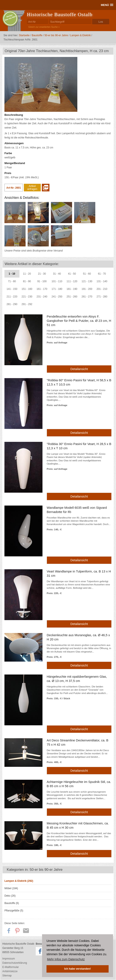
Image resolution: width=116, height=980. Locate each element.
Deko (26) (10, 896)
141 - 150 (12, 289)
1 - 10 (12, 274)
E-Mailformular (11, 967)
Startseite (24, 35)
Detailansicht (79, 369)
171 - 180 (57, 289)
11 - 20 (27, 274)
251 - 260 (72, 297)
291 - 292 (27, 304)
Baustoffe (37, 35)
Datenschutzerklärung (15, 963)
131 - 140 (102, 281)
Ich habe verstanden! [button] (78, 969)
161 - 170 (42, 289)
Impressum (9, 959)
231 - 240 (42, 297)
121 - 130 (87, 281)
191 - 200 (87, 289)
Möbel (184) (11, 888)
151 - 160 (27, 289)
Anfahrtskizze (10, 971)
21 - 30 (42, 274)
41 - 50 (72, 274)
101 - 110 (57, 281)
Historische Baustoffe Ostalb (60, 14)
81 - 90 (27, 281)
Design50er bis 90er (10, 17)
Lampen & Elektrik (80, 35)
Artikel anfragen (32, 188)
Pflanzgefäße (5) (14, 911)
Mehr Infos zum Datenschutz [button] (66, 959)
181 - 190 (72, 289)
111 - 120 (72, 281)
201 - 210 (102, 289)
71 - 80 (12, 281)
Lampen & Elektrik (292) (19, 881)
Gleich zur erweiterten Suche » (44, 27)
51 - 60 (87, 274)
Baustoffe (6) (12, 903)
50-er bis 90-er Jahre (56, 35)
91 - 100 (42, 281)
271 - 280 (102, 297)
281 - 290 (12, 304)
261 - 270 (87, 297)
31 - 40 (57, 274)
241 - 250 (57, 297)
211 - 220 (12, 297)
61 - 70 (102, 274)
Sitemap (7, 976)
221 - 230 (27, 297)
